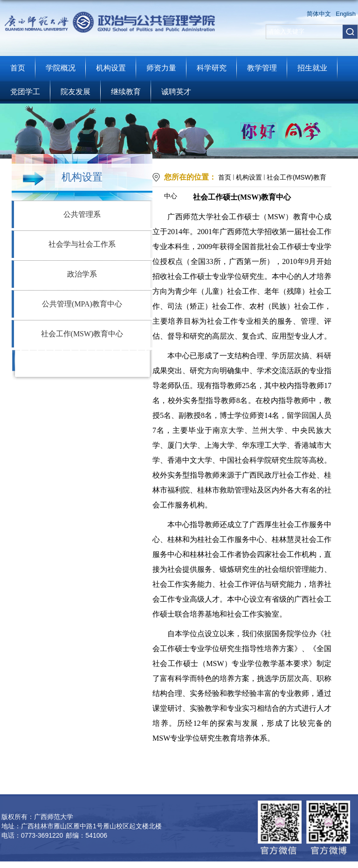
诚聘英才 (176, 92)
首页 (18, 68)
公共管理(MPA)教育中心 (82, 304)
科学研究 (212, 68)
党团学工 (25, 92)
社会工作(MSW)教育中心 (82, 334)
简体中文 (319, 14)
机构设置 (111, 68)
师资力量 (161, 68)
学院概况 (61, 68)
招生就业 (312, 68)
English (346, 14)
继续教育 (126, 92)
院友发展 (76, 92)
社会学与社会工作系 (82, 244)
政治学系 (82, 274)
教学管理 (262, 68)
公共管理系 (82, 214)
